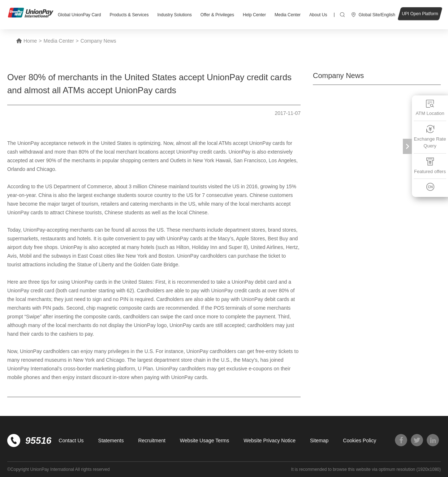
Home (30, 41)
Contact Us (71, 441)
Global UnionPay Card (79, 15)
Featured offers (430, 166)
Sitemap (319, 441)
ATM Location (430, 108)
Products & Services (129, 15)
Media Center (288, 15)
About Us (318, 15)
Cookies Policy (359, 441)
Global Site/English (377, 15)
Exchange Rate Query (430, 137)
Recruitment (152, 441)
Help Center (254, 15)
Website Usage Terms (204, 441)
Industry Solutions (174, 15)
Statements (111, 441)
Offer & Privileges (217, 15)
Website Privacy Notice (270, 441)
